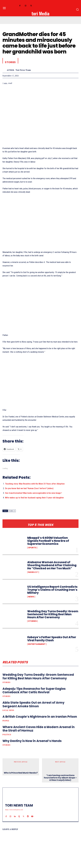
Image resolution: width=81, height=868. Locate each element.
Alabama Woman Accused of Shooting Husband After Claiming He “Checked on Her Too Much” (52, 565)
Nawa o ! (33, 572)
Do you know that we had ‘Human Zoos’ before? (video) (29, 488)
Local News (8, 710)
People (6, 721)
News (31, 597)
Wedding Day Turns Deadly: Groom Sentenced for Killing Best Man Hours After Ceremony (53, 614)
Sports (32, 548)
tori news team (23, 70)
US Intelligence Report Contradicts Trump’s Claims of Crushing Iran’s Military (52, 590)
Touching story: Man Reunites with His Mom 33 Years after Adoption (35, 484)
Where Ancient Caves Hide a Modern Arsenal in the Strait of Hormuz (39, 729)
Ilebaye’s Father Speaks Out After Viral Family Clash (52, 639)
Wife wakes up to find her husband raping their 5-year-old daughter (35, 498)
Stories (32, 621)
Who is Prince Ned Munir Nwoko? (21, 773)
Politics (7, 735)
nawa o (12, 511)
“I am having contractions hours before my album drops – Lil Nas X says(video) (60, 778)
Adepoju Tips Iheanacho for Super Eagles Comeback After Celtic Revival (34, 690)
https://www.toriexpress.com (14, 810)
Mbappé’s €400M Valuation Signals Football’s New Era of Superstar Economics (48, 541)
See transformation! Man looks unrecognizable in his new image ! (33, 493)
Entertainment (37, 644)
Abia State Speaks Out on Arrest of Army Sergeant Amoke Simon (33, 704)
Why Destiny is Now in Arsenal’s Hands (32, 741)
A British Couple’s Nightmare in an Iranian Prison (40, 717)
